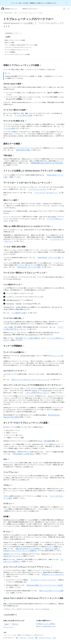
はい (7, 624)
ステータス (31, 638)
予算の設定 (9, 155)
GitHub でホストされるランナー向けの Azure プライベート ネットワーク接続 (33, 599)
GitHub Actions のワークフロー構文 (49, 258)
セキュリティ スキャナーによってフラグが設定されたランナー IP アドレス (33, 385)
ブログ (54, 638)
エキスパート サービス (45, 638)
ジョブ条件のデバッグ (13, 285)
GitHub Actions (8, 13)
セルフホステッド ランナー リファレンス (43, 580)
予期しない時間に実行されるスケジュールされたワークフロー (28, 226)
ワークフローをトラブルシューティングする (30, 13)
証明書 (7, 516)
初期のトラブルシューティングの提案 (22, 65)
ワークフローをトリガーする (37, 189)
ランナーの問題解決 (14, 346)
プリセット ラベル (56, 356)
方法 (15, 13)
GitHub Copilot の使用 (13, 84)
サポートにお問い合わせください (46, 626)
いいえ (15, 624)
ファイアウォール (11, 472)
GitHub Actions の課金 (23, 150)
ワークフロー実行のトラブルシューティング (25, 273)
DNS (6, 459)
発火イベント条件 (11, 200)
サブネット (9, 504)
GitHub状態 (47, 441)
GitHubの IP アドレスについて (13, 556)
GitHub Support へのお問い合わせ (23, 454)
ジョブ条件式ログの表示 (19, 313)
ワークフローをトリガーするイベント (46, 193)
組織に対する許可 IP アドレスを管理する (28, 549)
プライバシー (23, 638)
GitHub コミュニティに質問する (46, 624)
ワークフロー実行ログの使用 (15, 110)
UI (4, 322)
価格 (36, 638)
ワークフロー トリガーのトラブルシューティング (28, 183)
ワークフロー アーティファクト (26, 148)
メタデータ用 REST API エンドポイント (37, 393)
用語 (17, 638)
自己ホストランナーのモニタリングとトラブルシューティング (31, 380)
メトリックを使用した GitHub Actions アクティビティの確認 (33, 171)
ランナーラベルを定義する (15, 352)
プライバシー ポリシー (9, 627)
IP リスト (8, 532)
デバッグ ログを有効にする (15, 121)
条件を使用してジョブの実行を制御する (28, 338)
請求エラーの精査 (13, 144)
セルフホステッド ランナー (15, 371)
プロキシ (8, 485)
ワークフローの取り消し (14, 318)
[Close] (66, 3)
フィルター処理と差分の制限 (15, 247)
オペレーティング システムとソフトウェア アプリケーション (28, 567)
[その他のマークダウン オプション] (21, 33)
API (11, 322)
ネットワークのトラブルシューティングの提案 (27, 423)
